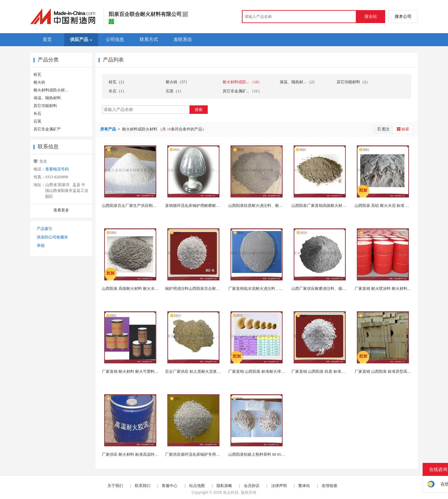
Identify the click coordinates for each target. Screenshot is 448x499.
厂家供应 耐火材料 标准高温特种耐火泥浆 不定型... (146, 454)
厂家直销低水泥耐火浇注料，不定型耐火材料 (267, 289)
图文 (383, 129)
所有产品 (109, 129)
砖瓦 (37, 74)
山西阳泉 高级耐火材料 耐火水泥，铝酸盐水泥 (142, 289)
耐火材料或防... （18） (242, 82)
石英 (37, 121)
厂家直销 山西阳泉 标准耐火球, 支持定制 (263, 371)
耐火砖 (39, 82)
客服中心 (170, 486)
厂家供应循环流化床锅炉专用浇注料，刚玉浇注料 (208, 454)
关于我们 (115, 486)
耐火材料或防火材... (51, 90)
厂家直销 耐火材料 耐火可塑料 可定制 (135, 371)
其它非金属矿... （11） (242, 91)
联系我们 (143, 486)
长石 (37, 114)
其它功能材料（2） (353, 82)
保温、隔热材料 (47, 98)
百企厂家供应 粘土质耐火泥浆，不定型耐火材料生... (210, 371)
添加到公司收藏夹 (52, 237)
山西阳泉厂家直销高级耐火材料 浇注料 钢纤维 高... (335, 206)
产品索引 (45, 229)
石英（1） (175, 91)
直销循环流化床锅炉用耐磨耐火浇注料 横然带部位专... (212, 206)
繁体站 (304, 486)
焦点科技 (231, 492)
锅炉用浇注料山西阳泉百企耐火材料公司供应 (204, 289)
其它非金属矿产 (47, 129)
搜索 (199, 110)
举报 (41, 246)
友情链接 (329, 486)
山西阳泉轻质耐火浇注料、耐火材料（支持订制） (271, 206)
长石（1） (118, 91)
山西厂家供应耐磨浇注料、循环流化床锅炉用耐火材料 (338, 289)
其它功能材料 (45, 106)
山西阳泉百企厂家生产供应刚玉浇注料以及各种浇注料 (149, 206)
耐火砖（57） (177, 82)
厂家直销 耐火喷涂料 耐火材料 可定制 (387, 289)
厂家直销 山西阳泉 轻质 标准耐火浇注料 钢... (330, 371)
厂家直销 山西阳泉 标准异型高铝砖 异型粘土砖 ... (397, 371)
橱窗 (403, 129)
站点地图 (197, 486)
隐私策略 (224, 486)
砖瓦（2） (118, 82)
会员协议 (252, 486)
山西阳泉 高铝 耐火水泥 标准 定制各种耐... (391, 206)
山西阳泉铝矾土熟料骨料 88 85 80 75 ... (261, 454)
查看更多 (61, 210)
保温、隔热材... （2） (298, 82)
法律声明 (279, 486)
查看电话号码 (57, 169)
